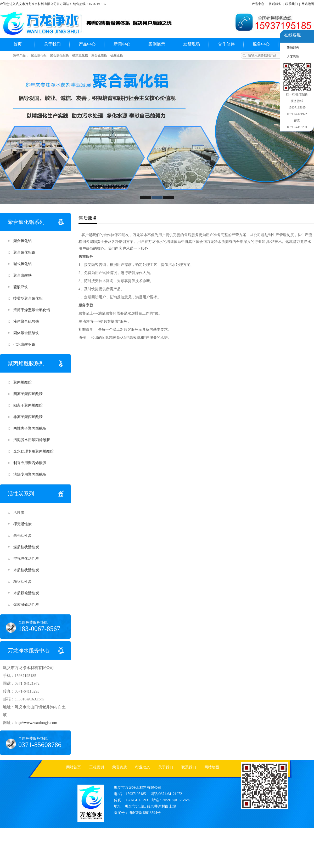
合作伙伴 (226, 44)
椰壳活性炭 (23, 524)
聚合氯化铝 (39, 55)
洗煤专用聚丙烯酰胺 (30, 474)
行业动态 (143, 767)
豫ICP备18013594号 (145, 813)
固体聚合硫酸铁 (26, 333)
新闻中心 (122, 44)
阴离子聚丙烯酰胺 (28, 394)
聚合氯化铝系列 (26, 222)
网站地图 (308, 4)
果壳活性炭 (23, 536)
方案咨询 (293, 57)
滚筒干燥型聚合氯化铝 (32, 310)
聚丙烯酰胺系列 (26, 363)
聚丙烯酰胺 (23, 382)
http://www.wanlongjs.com (36, 723)
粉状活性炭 (23, 582)
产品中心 (258, 4)
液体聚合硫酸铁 (26, 321)
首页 (18, 44)
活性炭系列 (21, 494)
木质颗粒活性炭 (26, 593)
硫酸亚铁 (117, 55)
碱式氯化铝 (80, 55)
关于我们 (52, 44)
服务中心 (261, 44)
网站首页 (74, 767)
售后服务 (275, 4)
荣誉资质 (120, 767)
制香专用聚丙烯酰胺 (30, 463)
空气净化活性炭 (26, 559)
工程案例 (97, 767)
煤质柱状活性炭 (26, 547)
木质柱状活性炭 (26, 570)
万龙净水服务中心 (29, 650)
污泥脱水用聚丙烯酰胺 (32, 440)
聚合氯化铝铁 (59, 55)
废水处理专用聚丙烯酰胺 (33, 451)
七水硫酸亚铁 (24, 344)
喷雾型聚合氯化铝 (28, 298)
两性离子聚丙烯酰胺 (30, 428)
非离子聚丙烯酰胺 (28, 417)
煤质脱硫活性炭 (26, 605)
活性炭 (19, 513)
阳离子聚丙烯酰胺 (28, 405)
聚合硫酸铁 (99, 55)
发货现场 (192, 44)
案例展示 (157, 44)
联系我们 (291, 4)
